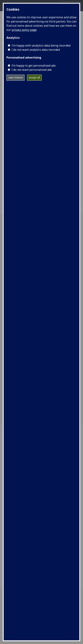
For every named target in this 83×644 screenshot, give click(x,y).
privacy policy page (24, 30)
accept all (34, 77)
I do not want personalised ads (32, 70)
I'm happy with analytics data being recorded (41, 45)
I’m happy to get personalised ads (34, 66)
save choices (16, 77)
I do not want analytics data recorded (36, 50)
